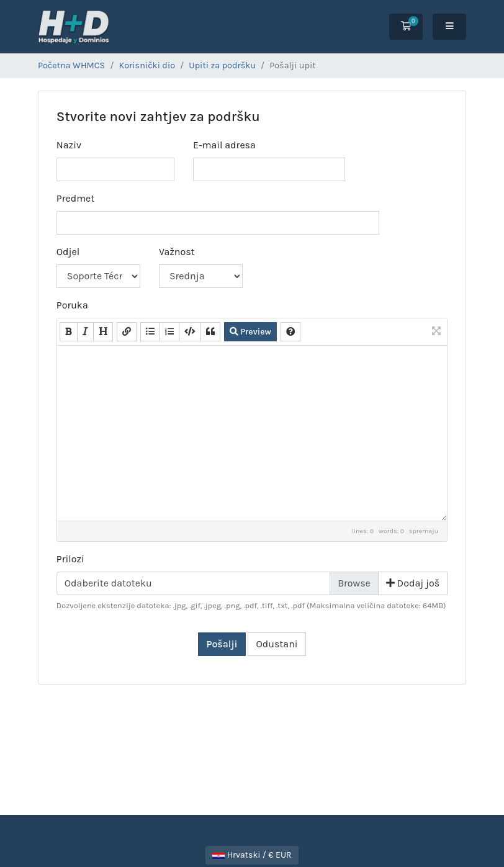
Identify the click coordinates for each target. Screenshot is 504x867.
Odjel (68, 252)
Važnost (177, 252)
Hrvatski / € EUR (252, 855)
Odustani (277, 644)
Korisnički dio (147, 65)
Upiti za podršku (222, 65)
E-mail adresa (224, 145)
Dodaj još (413, 583)
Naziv (69, 145)
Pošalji (222, 644)
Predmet (76, 198)
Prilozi (70, 559)
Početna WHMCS (71, 65)
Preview (250, 332)
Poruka (72, 305)
